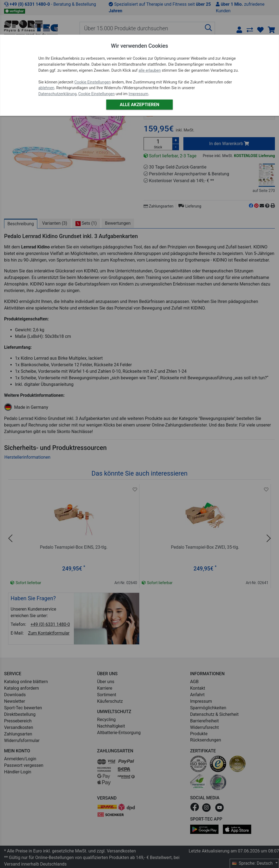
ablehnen (46, 88)
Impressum (138, 94)
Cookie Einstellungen (93, 82)
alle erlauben (149, 70)
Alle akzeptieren (139, 105)
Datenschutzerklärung (57, 94)
